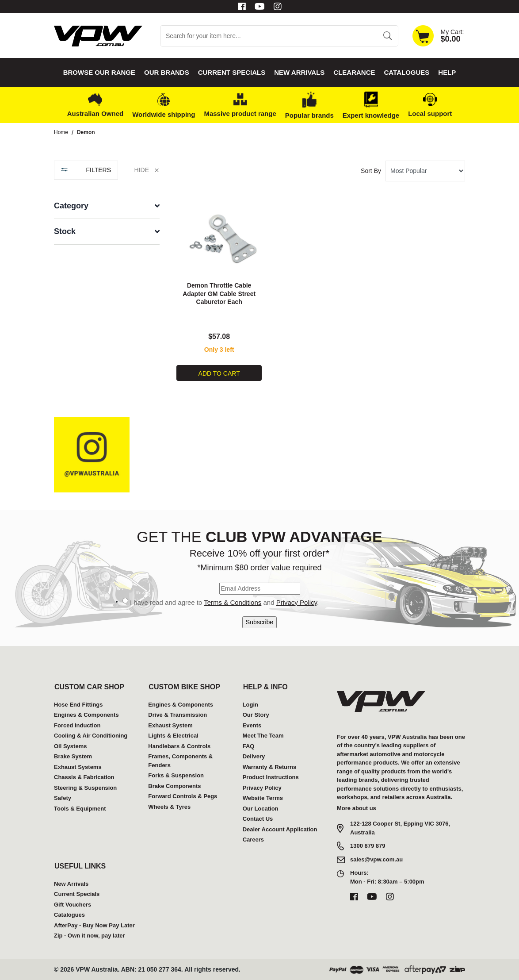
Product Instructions (271, 777)
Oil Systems (70, 746)
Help (447, 72)
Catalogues (407, 72)
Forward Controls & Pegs (183, 796)
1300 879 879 (368, 845)
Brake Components (174, 786)
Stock (65, 231)
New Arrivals (299, 72)
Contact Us (258, 819)
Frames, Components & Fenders (180, 761)
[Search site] (387, 36)
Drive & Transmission (177, 715)
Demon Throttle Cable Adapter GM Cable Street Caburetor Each (219, 293)
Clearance (354, 72)
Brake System (73, 756)
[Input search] (269, 36)
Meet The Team (263, 736)
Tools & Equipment (80, 808)
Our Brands (167, 72)
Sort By (371, 171)
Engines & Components (86, 715)
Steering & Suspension (85, 787)
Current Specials (232, 72)
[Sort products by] (425, 171)
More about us (357, 808)
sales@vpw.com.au (376, 859)
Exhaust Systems (78, 767)
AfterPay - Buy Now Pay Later (94, 925)
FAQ (249, 746)
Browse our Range (99, 72)
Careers (253, 840)
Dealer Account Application (280, 829)
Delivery (254, 756)
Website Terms (263, 798)
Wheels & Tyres (169, 806)
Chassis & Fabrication (84, 777)
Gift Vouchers (73, 904)
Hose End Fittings (78, 704)
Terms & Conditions (233, 602)
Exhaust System (170, 725)
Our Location (261, 808)
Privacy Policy (297, 602)
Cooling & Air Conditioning (91, 736)
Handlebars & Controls (179, 746)
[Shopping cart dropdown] (438, 36)
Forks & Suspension (176, 775)
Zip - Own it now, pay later (90, 936)
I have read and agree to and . (224, 602)
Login (250, 704)
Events (252, 725)
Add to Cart (219, 373)
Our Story (256, 715)
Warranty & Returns (270, 767)
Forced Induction (77, 725)
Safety (63, 798)
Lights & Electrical (173, 736)
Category (71, 206)
